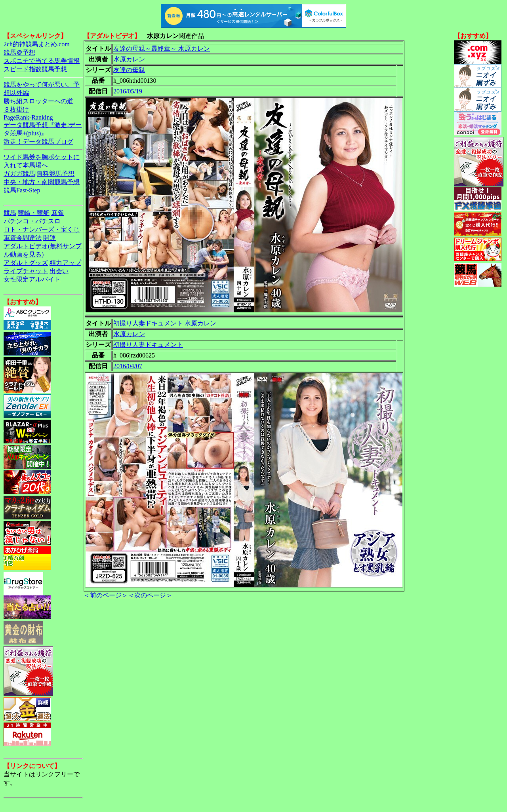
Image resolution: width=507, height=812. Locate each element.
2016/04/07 (128, 366)
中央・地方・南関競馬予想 (42, 182)
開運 (50, 238)
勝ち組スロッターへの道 (38, 101)
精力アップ (65, 263)
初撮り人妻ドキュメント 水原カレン (165, 323)
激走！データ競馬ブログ (38, 142)
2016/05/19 (128, 91)
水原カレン (129, 59)
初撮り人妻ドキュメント (148, 345)
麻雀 (57, 213)
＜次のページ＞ (150, 595)
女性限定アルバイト (32, 279)
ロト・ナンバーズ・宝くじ (42, 229)
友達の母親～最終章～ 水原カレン (162, 48)
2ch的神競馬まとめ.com (37, 44)
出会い (59, 271)
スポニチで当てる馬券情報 (42, 61)
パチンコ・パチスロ (32, 221)
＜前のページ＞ (106, 595)
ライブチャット (26, 271)
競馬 (10, 213)
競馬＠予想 (19, 52)
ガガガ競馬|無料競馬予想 (39, 174)
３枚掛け (16, 109)
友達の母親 (129, 70)
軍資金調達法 (23, 238)
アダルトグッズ (26, 263)
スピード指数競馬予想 (35, 69)
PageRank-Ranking (28, 117)
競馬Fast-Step (22, 190)
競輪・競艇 (34, 213)
